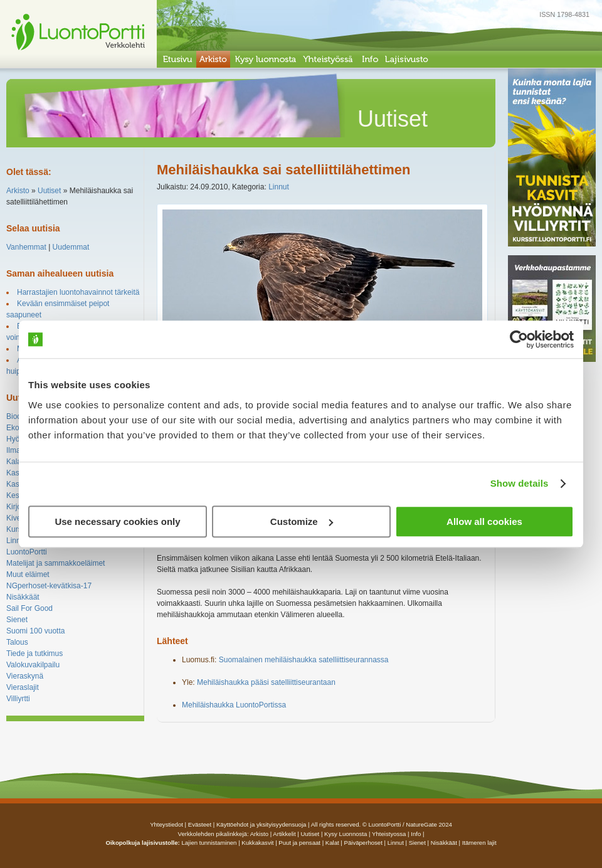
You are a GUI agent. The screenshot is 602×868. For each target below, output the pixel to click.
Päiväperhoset (363, 843)
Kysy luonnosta (346, 834)
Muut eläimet (28, 574)
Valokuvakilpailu (33, 665)
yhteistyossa (389, 834)
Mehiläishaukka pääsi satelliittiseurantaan (266, 682)
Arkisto (18, 191)
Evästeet (200, 824)
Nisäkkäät (23, 597)
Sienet (17, 620)
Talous (17, 642)
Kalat (15, 462)
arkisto (259, 834)
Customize (302, 521)
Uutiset (49, 191)
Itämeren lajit (479, 843)
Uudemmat (71, 247)
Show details (520, 483)
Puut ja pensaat (299, 843)
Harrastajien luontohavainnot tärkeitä (78, 292)
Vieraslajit (23, 687)
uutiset (310, 834)
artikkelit (284, 834)
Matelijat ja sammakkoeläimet (55, 563)
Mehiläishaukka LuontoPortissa (234, 705)
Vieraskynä (25, 676)
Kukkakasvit (257, 843)
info (416, 834)
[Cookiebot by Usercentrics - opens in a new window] (519, 339)
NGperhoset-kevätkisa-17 (49, 586)
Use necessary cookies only (117, 521)
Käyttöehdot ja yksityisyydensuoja (261, 824)
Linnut (17, 541)
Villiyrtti (18, 699)
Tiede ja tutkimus (34, 654)
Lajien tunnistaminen (209, 843)
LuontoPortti (27, 552)
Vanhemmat (26, 247)
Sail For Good (29, 608)
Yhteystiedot (166, 824)
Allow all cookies (484, 521)
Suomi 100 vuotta (35, 631)
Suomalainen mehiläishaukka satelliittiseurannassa (304, 660)
